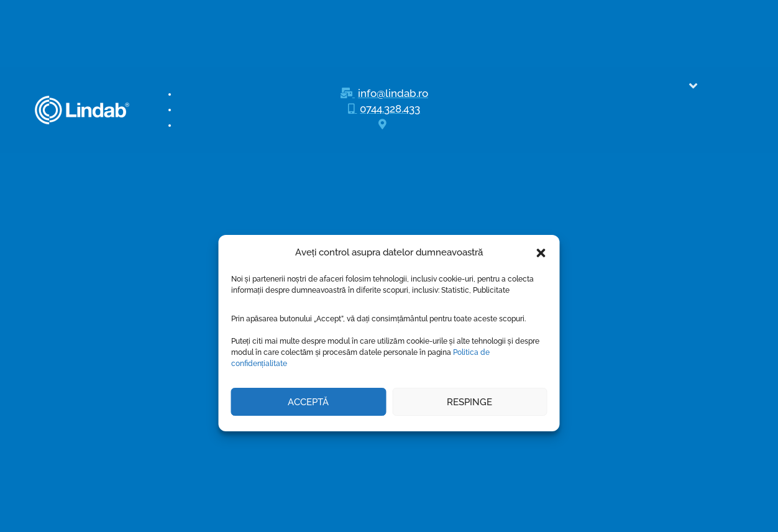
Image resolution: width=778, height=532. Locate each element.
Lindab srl (363, 519)
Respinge (469, 335)
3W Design (472, 519)
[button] (541, 186)
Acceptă (308, 335)
